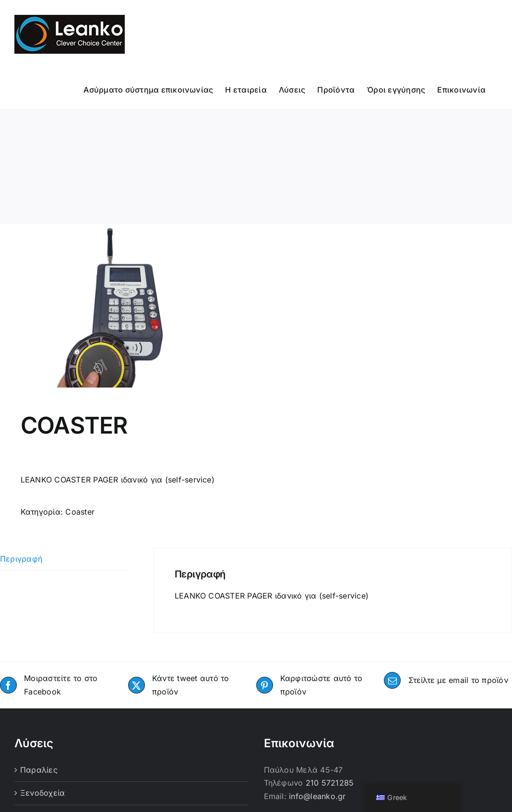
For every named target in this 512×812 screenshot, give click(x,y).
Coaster (80, 512)
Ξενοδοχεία (42, 793)
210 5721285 (330, 783)
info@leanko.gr (317, 796)
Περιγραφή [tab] (21, 559)
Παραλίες (39, 770)
